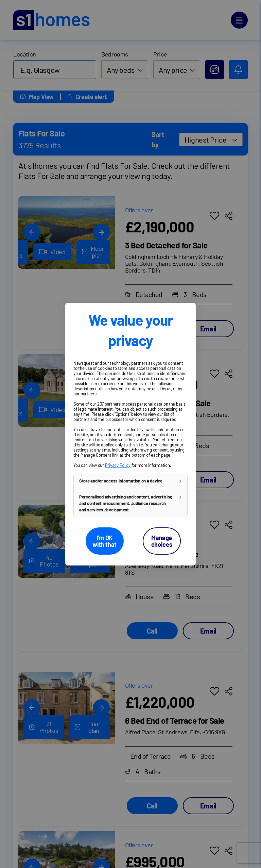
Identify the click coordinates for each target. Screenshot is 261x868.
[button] (130, 481)
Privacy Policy (118, 465)
